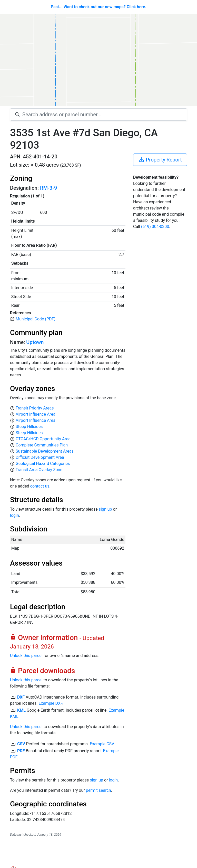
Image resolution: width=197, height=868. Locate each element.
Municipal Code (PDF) (36, 319)
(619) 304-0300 (155, 227)
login (14, 515)
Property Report (160, 160)
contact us (40, 486)
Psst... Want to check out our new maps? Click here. (98, 7)
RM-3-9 (48, 188)
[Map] (98, 60)
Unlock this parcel (26, 656)
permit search (98, 790)
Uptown (35, 342)
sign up (105, 509)
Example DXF (50, 703)
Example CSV (102, 744)
